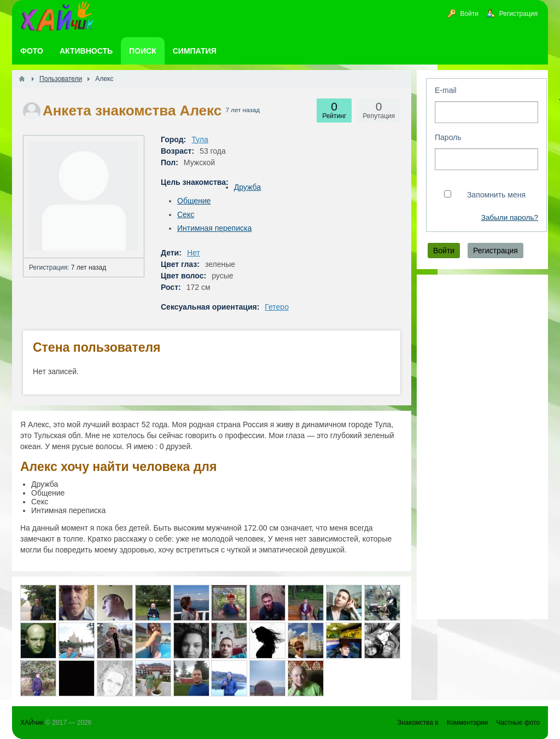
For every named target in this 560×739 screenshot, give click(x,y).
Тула (200, 139)
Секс (186, 214)
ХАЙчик (32, 723)
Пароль (448, 137)
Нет (194, 253)
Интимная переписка (214, 228)
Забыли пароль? (510, 217)
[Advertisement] (482, 447)
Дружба (247, 187)
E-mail (446, 90)
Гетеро (277, 307)
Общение (194, 201)
